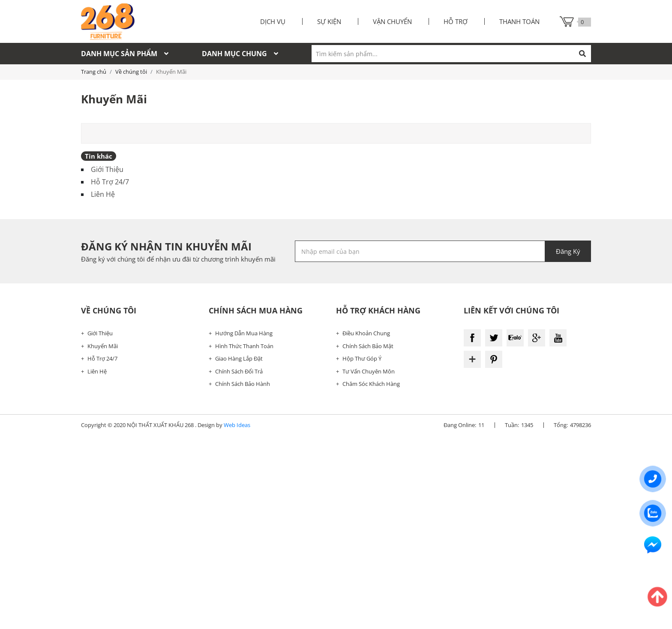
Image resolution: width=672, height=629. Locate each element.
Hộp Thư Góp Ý (362, 358)
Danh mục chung (240, 54)
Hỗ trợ (456, 21)
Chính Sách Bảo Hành (243, 384)
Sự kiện (329, 21)
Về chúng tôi (131, 72)
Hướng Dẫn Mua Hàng (244, 333)
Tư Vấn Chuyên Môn (369, 371)
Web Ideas (237, 425)
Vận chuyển (392, 21)
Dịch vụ (273, 21)
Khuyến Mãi (103, 346)
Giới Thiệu (107, 169)
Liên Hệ (103, 194)
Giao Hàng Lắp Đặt (239, 358)
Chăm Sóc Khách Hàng (371, 384)
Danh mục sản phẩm (125, 54)
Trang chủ (94, 72)
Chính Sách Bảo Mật (368, 346)
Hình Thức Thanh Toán (244, 346)
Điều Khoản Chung (366, 333)
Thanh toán (519, 21)
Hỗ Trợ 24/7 (110, 182)
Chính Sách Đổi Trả (239, 371)
